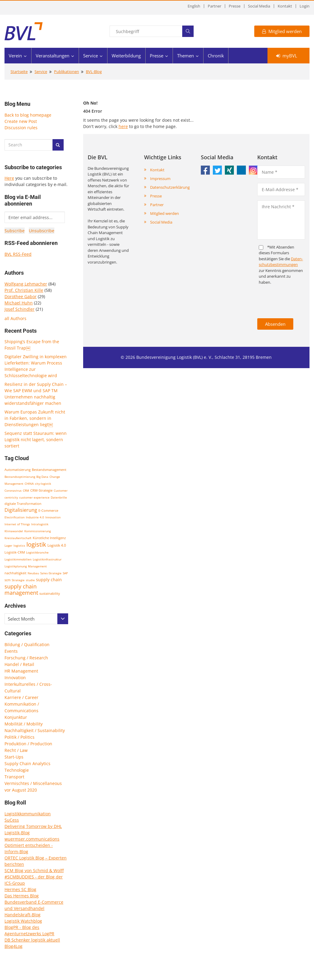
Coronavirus (13, 490)
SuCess (12, 820)
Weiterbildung (126, 56)
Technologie (17, 770)
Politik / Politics (20, 737)
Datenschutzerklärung (170, 187)
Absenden (275, 324)
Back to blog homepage (28, 115)
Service (91, 56)
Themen (186, 56)
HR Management (21, 671)
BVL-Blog (94, 72)
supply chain (49, 580)
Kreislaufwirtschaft (18, 538)
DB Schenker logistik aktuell (32, 940)
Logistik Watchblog (23, 921)
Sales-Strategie (51, 573)
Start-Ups (14, 757)
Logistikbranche (37, 552)
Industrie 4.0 (35, 517)
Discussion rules (21, 128)
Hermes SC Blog (20, 889)
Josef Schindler (20, 309)
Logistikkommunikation (28, 814)
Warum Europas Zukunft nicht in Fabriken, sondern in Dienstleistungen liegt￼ (35, 418)
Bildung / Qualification (27, 644)
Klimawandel (14, 531)
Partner (214, 6)
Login (305, 6)
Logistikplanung (16, 566)
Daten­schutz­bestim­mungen (281, 262)
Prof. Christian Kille (24, 290)
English (194, 6)
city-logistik (43, 484)
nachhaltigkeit (15, 573)
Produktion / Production (28, 744)
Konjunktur (16, 717)
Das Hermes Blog (22, 896)
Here (9, 178)
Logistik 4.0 (57, 545)
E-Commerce (48, 510)
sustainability (50, 593)
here (123, 126)
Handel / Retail (19, 664)
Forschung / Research (26, 658)
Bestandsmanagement (49, 470)
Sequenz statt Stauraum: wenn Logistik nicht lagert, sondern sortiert (36, 440)
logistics (19, 545)
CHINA (29, 484)
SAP (65, 573)
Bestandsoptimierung (20, 477)
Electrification (15, 517)
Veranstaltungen (53, 56)
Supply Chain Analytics (27, 763)
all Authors (15, 318)
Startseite (19, 72)
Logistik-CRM (15, 552)
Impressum (160, 179)
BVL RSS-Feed (18, 254)
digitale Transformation (23, 504)
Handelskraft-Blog (23, 915)
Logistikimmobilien (18, 559)
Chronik (216, 56)
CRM (26, 490)
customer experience (34, 497)
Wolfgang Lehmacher (26, 284)
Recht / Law (16, 750)
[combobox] (36, 619)
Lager (8, 545)
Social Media (259, 6)
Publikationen (66, 72)
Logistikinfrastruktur (47, 559)
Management (37, 566)
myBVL (287, 56)
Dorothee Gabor (21, 296)
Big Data (42, 477)
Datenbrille (59, 497)
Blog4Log (14, 946)
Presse (235, 6)
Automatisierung (18, 470)
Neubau (33, 573)
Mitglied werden (282, 31)
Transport (14, 777)
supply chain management (21, 589)
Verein (15, 56)
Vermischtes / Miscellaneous (33, 783)
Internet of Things (17, 524)
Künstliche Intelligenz (49, 538)
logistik (36, 544)
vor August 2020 (21, 790)
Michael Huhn (19, 303)
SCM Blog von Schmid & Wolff (34, 870)
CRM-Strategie (41, 490)
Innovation (53, 517)
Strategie (18, 580)
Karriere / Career (21, 697)
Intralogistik (40, 524)
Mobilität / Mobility (24, 724)
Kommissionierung (38, 531)
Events (11, 651)
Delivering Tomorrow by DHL (33, 826)
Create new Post (21, 121)
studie (30, 580)
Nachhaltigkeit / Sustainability (35, 730)
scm (8, 580)
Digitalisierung (21, 510)
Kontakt (285, 6)
